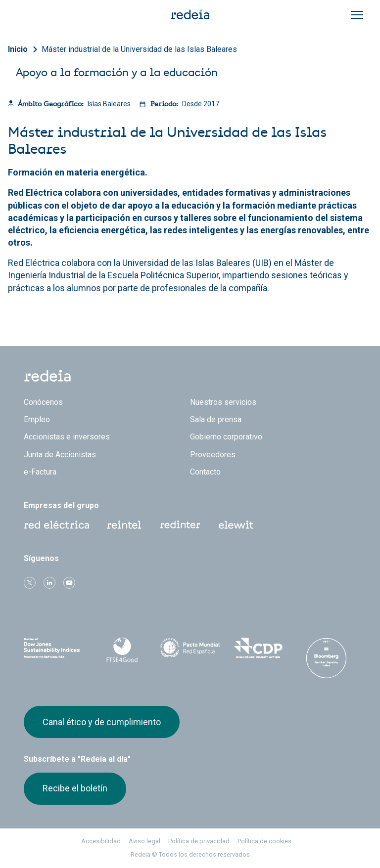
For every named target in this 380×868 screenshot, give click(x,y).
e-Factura (40, 472)
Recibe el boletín (75, 788)
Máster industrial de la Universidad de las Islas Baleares (139, 49)
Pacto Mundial (190, 649)
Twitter (30, 583)
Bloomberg (326, 658)
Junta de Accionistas (60, 455)
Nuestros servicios (223, 402)
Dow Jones (54, 648)
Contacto (205, 472)
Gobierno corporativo (226, 437)
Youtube (69, 583)
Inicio (18, 49)
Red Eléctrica (56, 525)
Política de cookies (264, 841)
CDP (258, 648)
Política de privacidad (199, 841)
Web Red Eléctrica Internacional (180, 525)
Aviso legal (144, 841)
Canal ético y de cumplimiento (102, 722)
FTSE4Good (122, 650)
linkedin (49, 583)
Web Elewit (236, 525)
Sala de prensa (216, 419)
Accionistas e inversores (67, 437)
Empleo (37, 419)
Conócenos (43, 402)
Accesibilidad (101, 841)
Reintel (124, 525)
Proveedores (213, 455)
